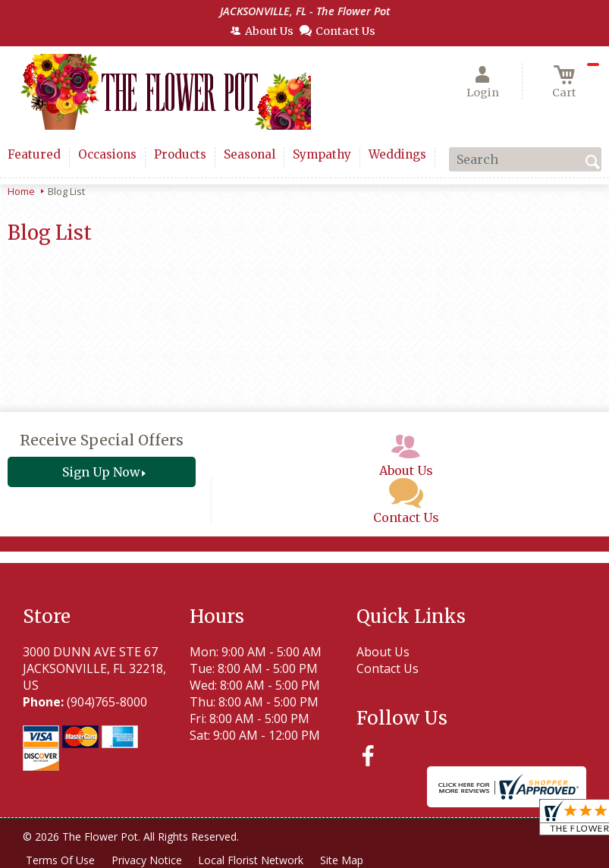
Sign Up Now (101, 472)
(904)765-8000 (107, 702)
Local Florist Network (255, 860)
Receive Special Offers (102, 440)
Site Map (348, 860)
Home (21, 191)
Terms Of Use (61, 860)
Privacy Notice (149, 860)
